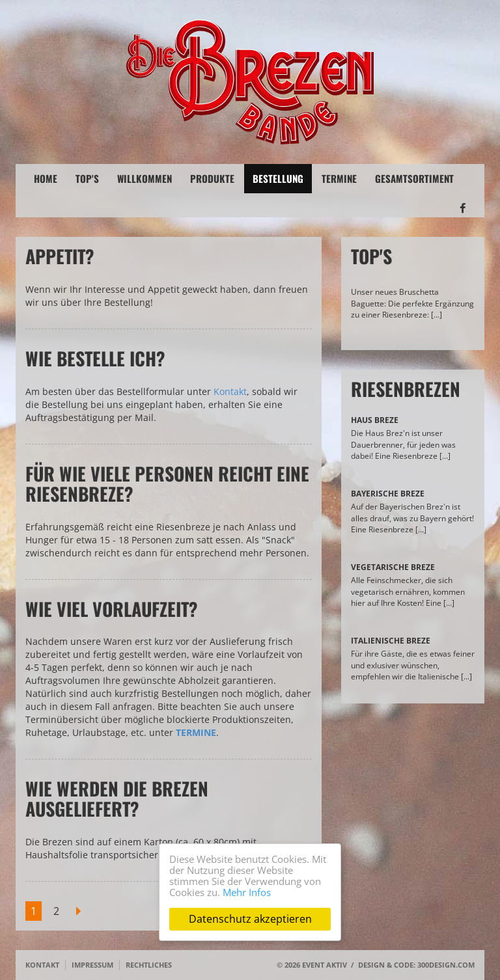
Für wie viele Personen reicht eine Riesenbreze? (167, 483)
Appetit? (60, 256)
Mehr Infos (247, 892)
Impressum (92, 965)
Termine (339, 178)
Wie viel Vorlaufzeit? (112, 609)
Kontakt (230, 391)
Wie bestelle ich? (95, 358)
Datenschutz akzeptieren (250, 919)
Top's (87, 178)
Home (46, 178)
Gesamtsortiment (414, 178)
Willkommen (145, 178)
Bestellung (278, 178)
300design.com (446, 965)
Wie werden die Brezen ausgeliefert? (117, 798)
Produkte (212, 178)
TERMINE (196, 732)
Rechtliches (149, 965)
